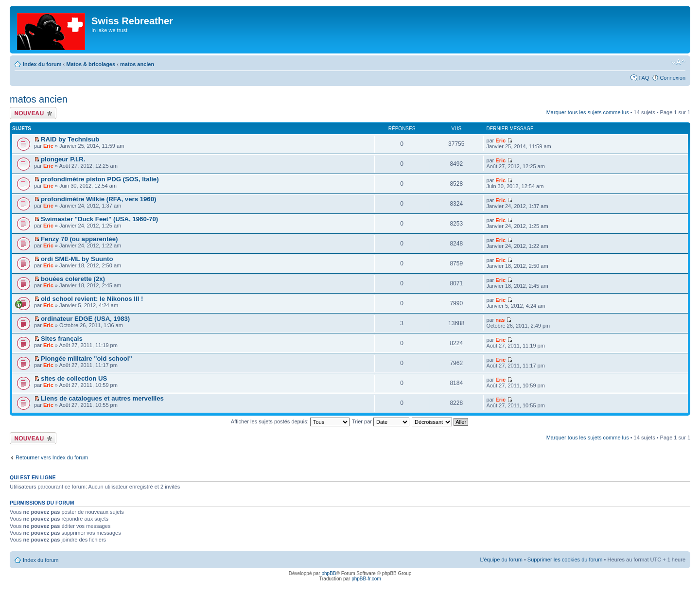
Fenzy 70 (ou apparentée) (79, 239)
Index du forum (42, 64)
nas (500, 320)
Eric (48, 146)
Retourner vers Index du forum (52, 457)
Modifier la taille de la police (678, 62)
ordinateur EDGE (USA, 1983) (85, 319)
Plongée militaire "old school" (87, 359)
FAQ (644, 78)
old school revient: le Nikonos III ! (92, 299)
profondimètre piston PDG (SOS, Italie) (100, 179)
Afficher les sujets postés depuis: (290, 421)
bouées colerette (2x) (73, 279)
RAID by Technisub (70, 139)
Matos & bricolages (91, 64)
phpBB (329, 573)
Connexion (673, 78)
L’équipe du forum (501, 560)
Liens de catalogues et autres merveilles (102, 398)
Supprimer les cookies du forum (565, 560)
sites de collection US (74, 378)
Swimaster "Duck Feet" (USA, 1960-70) (99, 219)
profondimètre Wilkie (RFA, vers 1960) (98, 199)
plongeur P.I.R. (63, 159)
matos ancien (137, 64)
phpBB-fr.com (366, 579)
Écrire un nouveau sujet (33, 113)
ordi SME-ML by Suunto (77, 259)
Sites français (62, 339)
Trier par (381, 421)
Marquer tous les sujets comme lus (588, 112)
